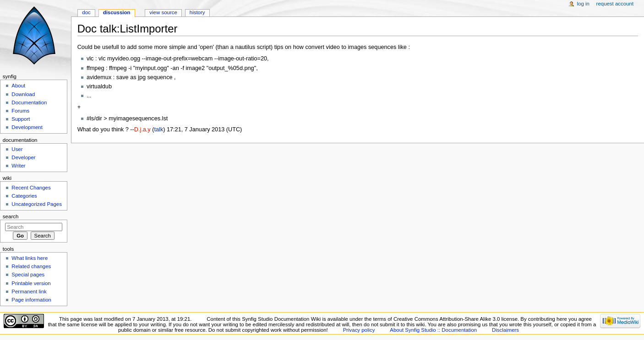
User (17, 149)
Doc (86, 12)
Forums (20, 111)
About (18, 86)
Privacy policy (359, 330)
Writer (18, 166)
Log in (583, 4)
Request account (615, 4)
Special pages (28, 275)
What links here (30, 258)
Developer (23, 157)
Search (11, 216)
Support (21, 119)
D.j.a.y (142, 130)
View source (163, 12)
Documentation (29, 103)
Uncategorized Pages (37, 204)
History (197, 12)
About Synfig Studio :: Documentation (433, 330)
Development (27, 127)
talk (158, 130)
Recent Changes (31, 188)
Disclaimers (505, 330)
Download (23, 94)
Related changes (31, 266)
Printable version (31, 283)
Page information (31, 300)
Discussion (117, 12)
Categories (24, 196)
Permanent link (29, 291)
